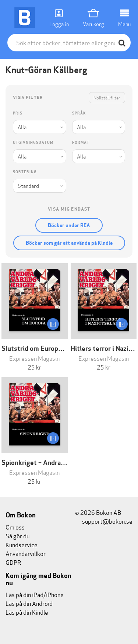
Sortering (25, 172)
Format (81, 143)
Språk (79, 113)
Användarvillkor (26, 553)
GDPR (13, 562)
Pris (18, 113)
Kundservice (22, 544)
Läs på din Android (29, 603)
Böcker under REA (69, 225)
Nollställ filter (107, 97)
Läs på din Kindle (27, 612)
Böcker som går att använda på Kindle (69, 243)
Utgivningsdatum (33, 143)
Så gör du (17, 536)
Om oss (15, 527)
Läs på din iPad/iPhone (35, 594)
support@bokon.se (104, 521)
